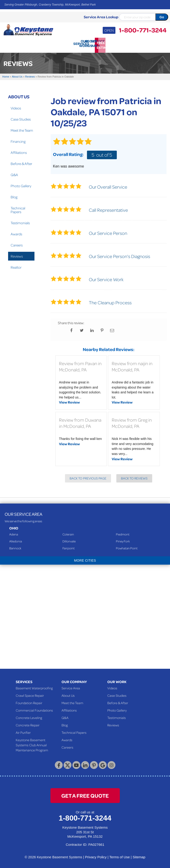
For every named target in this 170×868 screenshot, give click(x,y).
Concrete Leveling (29, 716)
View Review (69, 401)
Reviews (17, 255)
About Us (19, 95)
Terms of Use (120, 855)
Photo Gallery (21, 184)
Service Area (71, 686)
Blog (14, 195)
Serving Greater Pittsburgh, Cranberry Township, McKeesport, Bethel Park (50, 5)
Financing (18, 140)
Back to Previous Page (88, 477)
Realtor (16, 266)
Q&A (14, 173)
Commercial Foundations (34, 709)
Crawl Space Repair (30, 694)
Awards (16, 232)
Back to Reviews (134, 477)
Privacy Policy (96, 855)
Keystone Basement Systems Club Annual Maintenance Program (32, 743)
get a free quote (85, 794)
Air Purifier (23, 731)
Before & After (21, 162)
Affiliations (19, 151)
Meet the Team (22, 129)
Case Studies (21, 118)
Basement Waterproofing (34, 686)
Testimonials (20, 221)
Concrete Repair (28, 723)
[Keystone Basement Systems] (28, 30)
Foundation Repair (29, 701)
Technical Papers (18, 208)
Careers (17, 243)
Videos (16, 106)
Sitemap (139, 855)
